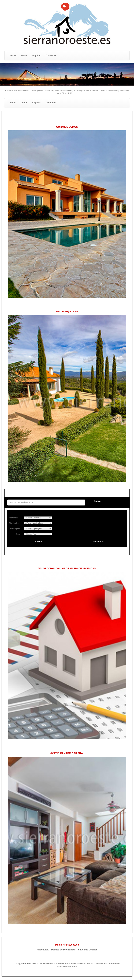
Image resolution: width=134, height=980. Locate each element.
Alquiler (36, 55)
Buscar (98, 501)
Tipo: (18, 534)
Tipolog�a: (15, 529)
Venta (24, 55)
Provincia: (14, 518)
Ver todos (98, 541)
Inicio (13, 55)
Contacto (51, 55)
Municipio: (14, 523)
